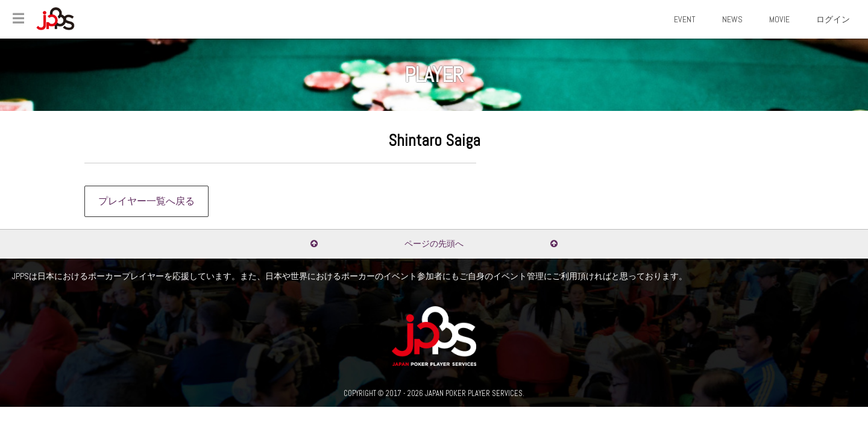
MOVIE (779, 19)
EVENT (685, 19)
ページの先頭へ (434, 244)
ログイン (833, 19)
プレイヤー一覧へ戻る (146, 201)
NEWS (732, 19)
